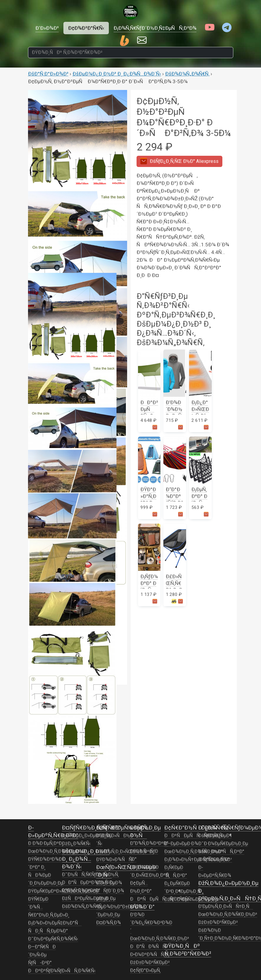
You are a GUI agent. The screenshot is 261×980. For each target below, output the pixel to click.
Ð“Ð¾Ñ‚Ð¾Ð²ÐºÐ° (81, 891)
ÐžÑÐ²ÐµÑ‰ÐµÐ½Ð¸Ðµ (89, 899)
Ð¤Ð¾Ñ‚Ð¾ (109, 923)
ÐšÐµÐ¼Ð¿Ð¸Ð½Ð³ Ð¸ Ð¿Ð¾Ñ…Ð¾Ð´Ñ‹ (117, 74)
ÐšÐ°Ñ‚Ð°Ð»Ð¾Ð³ (48, 74)
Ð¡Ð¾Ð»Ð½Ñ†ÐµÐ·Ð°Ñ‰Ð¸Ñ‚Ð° (197, 860)
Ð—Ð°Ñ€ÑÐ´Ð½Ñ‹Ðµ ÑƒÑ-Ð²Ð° (42, 955)
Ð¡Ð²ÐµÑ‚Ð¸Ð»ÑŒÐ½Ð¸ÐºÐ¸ (125, 852)
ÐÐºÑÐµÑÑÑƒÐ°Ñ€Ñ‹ (160, 899)
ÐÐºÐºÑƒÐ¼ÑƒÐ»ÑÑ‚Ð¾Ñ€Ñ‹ (62, 971)
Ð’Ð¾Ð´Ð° (142, 907)
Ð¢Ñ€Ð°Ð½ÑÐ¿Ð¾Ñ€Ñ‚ (196, 828)
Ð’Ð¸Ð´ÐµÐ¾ (109, 883)
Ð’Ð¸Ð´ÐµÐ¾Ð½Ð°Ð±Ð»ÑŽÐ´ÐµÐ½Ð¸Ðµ (119, 907)
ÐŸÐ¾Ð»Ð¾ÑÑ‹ (115, 860)
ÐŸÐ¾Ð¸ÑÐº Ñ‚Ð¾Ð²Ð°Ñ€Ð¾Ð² (188, 950)
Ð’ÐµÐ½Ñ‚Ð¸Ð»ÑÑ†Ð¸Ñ (226, 907)
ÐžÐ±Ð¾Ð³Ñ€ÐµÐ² (150, 963)
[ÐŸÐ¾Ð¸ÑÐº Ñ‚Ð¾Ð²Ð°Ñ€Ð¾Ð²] (131, 53)
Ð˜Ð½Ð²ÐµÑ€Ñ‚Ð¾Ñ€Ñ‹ (53, 939)
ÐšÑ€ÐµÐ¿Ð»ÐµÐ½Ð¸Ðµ (87, 836)
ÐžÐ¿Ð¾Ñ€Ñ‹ (76, 844)
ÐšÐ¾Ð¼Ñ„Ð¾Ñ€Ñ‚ (187, 74)
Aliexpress (179, 161)
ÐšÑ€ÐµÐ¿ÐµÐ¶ (215, 836)
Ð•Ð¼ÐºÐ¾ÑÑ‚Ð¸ (150, 955)
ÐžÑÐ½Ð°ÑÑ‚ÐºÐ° (221, 852)
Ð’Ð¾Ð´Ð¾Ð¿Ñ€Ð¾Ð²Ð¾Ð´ (151, 923)
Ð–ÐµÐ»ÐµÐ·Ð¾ (181, 844)
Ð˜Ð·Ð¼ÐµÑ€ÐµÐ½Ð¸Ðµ (223, 844)
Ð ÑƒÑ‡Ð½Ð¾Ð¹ (215, 860)
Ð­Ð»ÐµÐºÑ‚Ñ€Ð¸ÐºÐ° (53, 831)
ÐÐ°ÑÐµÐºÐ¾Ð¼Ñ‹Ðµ (88, 883)
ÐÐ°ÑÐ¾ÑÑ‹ (149, 947)
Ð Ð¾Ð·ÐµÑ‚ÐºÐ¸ (46, 843)
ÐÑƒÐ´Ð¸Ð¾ (110, 891)
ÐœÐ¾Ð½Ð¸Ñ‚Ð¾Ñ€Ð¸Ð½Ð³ (58, 851)
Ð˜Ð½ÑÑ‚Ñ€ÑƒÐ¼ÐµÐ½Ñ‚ (90, 875)
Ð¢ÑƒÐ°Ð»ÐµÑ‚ (145, 971)
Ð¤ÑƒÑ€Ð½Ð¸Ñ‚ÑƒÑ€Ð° (91, 828)
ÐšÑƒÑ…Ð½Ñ (140, 831)
